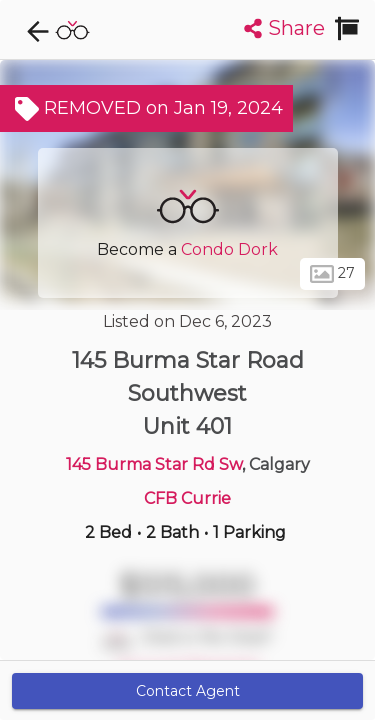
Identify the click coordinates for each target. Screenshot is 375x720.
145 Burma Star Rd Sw (154, 464)
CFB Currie (187, 498)
